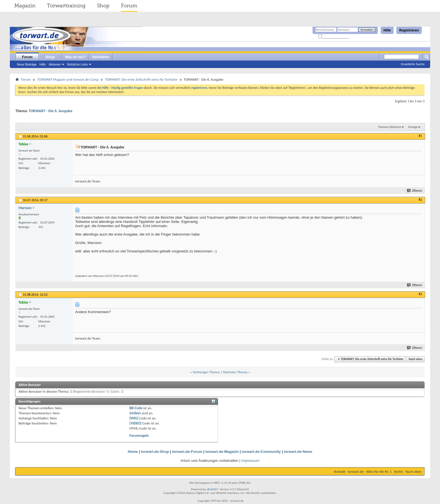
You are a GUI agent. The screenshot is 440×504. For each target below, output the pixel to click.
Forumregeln (139, 436)
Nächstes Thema (235, 372)
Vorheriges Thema (206, 372)
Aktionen (55, 64)
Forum (129, 6)
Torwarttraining (66, 6)
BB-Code (136, 408)
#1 (420, 136)
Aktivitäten (101, 57)
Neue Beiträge (27, 64)
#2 (420, 200)
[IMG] (134, 418)
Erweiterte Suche (413, 64)
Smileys (135, 413)
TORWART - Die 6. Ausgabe (51, 111)
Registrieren (409, 30)
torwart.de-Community (261, 452)
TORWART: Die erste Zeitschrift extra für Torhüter (141, 79)
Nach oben (415, 359)
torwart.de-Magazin (222, 452)
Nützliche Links (77, 64)
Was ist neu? (75, 57)
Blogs (50, 57)
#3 (420, 294)
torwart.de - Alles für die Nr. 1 (370, 472)
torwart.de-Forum (187, 452)
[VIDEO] (135, 423)
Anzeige (413, 127)
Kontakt (340, 472)
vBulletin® (213, 489)
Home (133, 452)
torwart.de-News (298, 452)
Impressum (250, 461)
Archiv (399, 472)
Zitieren (415, 191)
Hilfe (387, 30)
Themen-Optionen (390, 127)
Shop (103, 6)
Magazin (25, 6)
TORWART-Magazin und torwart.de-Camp (68, 79)
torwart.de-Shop (155, 452)
